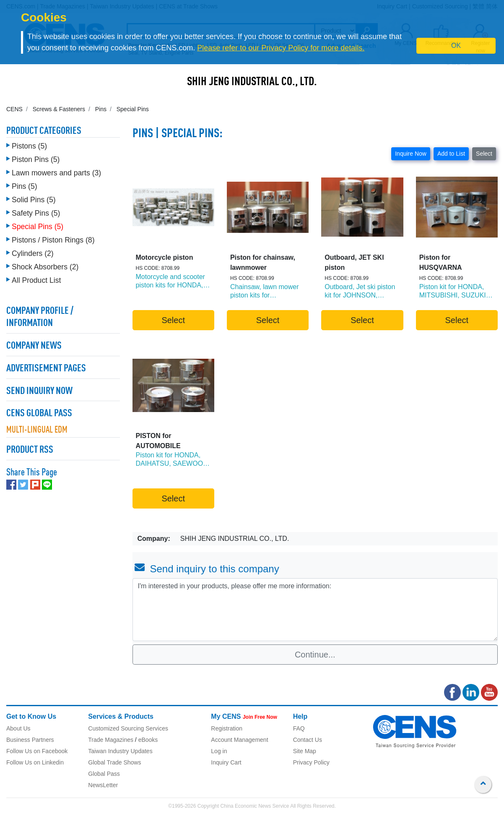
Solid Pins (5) (34, 200)
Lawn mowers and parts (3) (56, 173)
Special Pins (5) (38, 227)
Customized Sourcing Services (128, 728)
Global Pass (104, 774)
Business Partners (30, 740)
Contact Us (308, 740)
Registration (227, 728)
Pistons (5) (29, 146)
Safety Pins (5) (36, 213)
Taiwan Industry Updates (120, 751)
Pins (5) (25, 186)
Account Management (239, 740)
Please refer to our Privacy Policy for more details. (281, 48)
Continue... (315, 655)
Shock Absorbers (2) (45, 267)
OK (456, 46)
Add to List (451, 154)
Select (484, 154)
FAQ (299, 728)
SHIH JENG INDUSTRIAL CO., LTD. (252, 82)
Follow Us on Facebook (37, 751)
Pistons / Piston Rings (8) (53, 240)
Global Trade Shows (114, 762)
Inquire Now (411, 154)
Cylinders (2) (33, 253)
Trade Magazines (111, 740)
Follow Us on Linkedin (35, 762)
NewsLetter (103, 785)
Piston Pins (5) (36, 159)
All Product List (36, 280)
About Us (18, 728)
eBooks (148, 740)
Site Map (305, 751)
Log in (219, 751)
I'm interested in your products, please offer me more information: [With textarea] (315, 610)
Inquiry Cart (226, 762)
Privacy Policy (311, 762)
